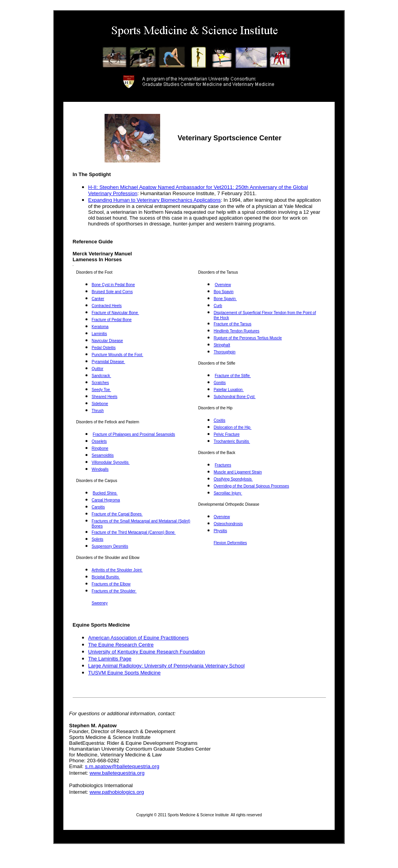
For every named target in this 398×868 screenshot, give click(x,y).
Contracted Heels (107, 306)
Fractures (223, 465)
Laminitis (99, 334)
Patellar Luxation (229, 390)
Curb (218, 306)
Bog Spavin (224, 292)
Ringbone (100, 448)
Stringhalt (222, 345)
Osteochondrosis (228, 524)
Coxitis (220, 420)
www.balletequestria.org (117, 773)
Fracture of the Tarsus (233, 324)
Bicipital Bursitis (106, 577)
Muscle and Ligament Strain (238, 472)
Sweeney (100, 603)
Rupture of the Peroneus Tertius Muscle (248, 338)
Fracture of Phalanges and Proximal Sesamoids (134, 434)
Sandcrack (101, 376)
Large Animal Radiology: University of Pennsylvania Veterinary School (167, 666)
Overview (223, 285)
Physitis (220, 531)
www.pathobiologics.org (117, 792)
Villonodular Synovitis (111, 462)
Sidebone (100, 404)
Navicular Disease (107, 341)
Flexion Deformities (230, 543)
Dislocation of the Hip (233, 427)
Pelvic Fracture (227, 434)
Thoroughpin (225, 352)
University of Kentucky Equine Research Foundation (147, 652)
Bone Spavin (225, 299)
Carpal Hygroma (106, 500)
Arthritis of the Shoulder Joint (117, 570)
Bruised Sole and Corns (112, 292)
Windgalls (100, 469)
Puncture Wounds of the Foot (118, 355)
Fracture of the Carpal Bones (117, 514)
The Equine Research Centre (121, 645)
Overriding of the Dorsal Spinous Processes (251, 486)
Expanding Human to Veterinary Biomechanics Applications (154, 200)
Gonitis (220, 383)
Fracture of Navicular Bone (115, 313)
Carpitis (98, 507)
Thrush (98, 411)
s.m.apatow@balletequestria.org (122, 766)
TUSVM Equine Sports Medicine (124, 673)
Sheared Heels (105, 397)
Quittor (98, 369)
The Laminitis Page (110, 659)
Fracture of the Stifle (233, 376)
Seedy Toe (101, 390)
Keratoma (100, 327)
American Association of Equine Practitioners (139, 638)
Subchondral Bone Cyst (235, 397)
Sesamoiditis (103, 455)
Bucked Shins (105, 493)
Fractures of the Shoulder (114, 591)
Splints (98, 539)
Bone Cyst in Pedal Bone (113, 285)
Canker (98, 299)
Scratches (100, 383)
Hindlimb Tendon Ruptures (237, 331)
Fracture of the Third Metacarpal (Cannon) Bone (134, 532)
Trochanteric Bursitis (232, 441)
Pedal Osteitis (104, 348)
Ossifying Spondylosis (233, 479)
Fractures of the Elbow (111, 584)
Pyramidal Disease (108, 362)
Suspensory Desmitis (110, 546)
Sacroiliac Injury (228, 493)
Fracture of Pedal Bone (112, 320)
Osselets (99, 441)
